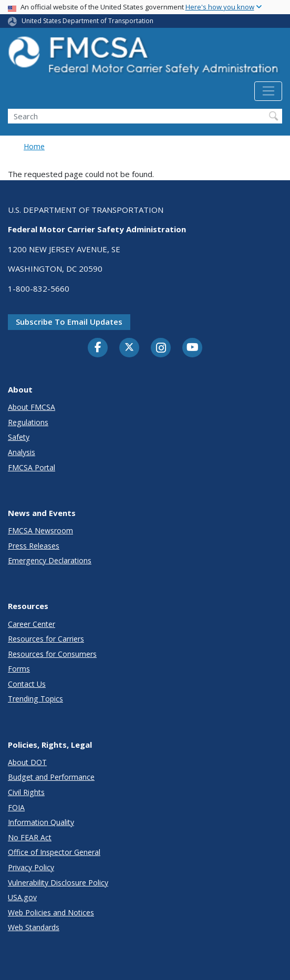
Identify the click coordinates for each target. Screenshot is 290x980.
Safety (19, 437)
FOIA (16, 807)
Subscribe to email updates (69, 322)
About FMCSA (32, 407)
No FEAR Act (30, 837)
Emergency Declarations (50, 560)
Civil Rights (26, 792)
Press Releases (34, 546)
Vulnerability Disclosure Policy (58, 883)
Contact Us (27, 684)
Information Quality (41, 822)
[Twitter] (129, 347)
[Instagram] (161, 349)
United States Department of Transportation (87, 21)
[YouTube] (192, 348)
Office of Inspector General (54, 852)
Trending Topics (35, 699)
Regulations (28, 422)
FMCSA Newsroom (40, 530)
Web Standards (34, 927)
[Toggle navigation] (268, 91)
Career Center (32, 624)
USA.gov (22, 897)
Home (34, 146)
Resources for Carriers (46, 639)
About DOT (27, 762)
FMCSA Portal (32, 467)
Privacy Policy (31, 867)
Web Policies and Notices (51, 912)
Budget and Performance (51, 777)
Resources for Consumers (52, 654)
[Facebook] (98, 348)
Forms (19, 669)
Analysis (22, 452)
